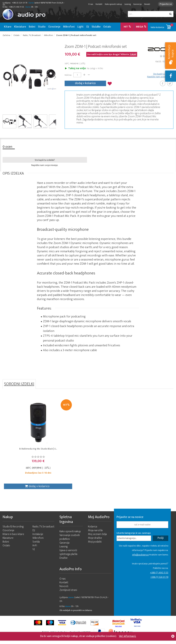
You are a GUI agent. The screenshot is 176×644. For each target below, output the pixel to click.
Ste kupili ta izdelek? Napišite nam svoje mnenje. (160, 76)
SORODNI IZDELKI (19, 385)
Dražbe (64, 562)
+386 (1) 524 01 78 (159, 581)
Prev (4, 77)
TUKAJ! (133, 55)
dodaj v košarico (85, 83)
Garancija (136, 4)
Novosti (146, 4)
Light (80, 27)
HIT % (127, 27)
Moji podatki (95, 546)
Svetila (36, 546)
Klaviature (20, 27)
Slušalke (96, 27)
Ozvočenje (54, 27)
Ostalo (107, 27)
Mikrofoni (69, 27)
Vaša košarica (162, 26)
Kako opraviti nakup (112, 4)
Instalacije (38, 538)
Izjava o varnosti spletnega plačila (68, 556)
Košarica (93, 531)
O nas (89, 4)
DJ (88, 27)
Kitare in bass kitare (13, 538)
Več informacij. (128, 636)
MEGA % (141, 27)
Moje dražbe (95, 542)
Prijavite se (165, 4)
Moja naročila (95, 535)
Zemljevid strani (68, 594)
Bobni (32, 27)
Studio (42, 27)
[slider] (24, 459)
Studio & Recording (13, 531)
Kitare (8, 27)
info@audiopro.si (140, 559)
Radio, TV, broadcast (43, 531)
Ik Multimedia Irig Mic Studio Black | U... (24, 453)
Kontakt (97, 4)
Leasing (126, 4)
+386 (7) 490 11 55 (159, 577)
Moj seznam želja (97, 538)
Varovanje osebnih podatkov (70, 541)
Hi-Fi (35, 550)
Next (55, 77)
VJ (34, 553)
